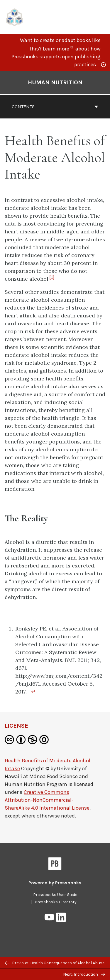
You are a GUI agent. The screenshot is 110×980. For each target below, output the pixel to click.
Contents (55, 107)
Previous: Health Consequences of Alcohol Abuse (55, 963)
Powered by (55, 883)
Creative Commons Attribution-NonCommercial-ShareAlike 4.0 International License (47, 800)
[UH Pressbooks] (15, 16)
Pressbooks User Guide (55, 895)
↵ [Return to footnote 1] (33, 692)
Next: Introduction (84, 974)
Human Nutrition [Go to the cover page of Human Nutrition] (55, 82)
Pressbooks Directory (56, 902)
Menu (102, 18)
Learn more (59, 49)
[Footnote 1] (52, 279)
